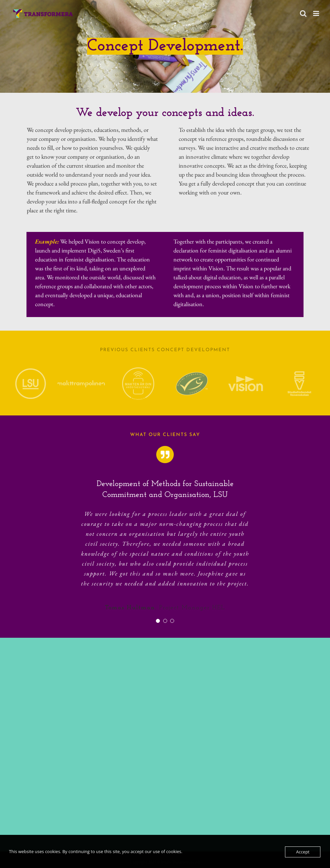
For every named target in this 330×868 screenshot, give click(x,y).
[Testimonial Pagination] (158, 621)
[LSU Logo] (31, 371)
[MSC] (192, 375)
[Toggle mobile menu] (317, 13)
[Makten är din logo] (138, 370)
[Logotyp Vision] (245, 379)
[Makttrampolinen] (81, 383)
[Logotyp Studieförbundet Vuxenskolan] (299, 374)
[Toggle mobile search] (303, 13)
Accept (303, 852)
